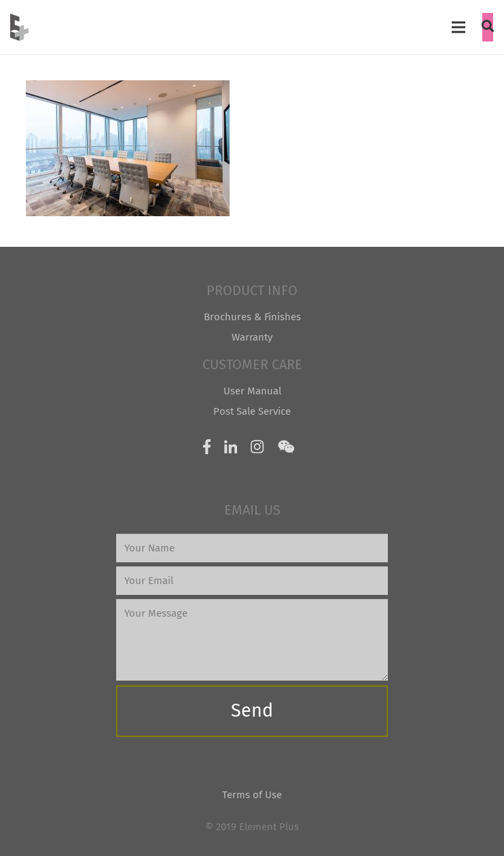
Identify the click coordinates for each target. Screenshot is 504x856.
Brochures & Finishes (252, 317)
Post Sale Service (252, 411)
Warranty (252, 337)
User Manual (252, 391)
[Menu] (458, 27)
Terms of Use (252, 795)
